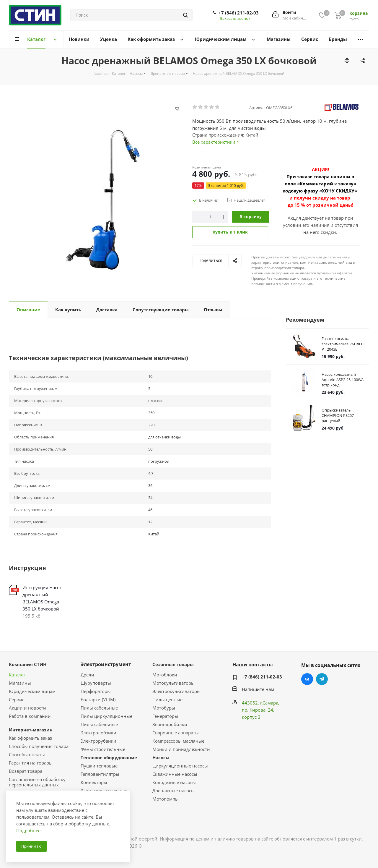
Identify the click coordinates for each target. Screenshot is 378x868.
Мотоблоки (165, 675)
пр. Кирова (254, 710)
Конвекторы (94, 782)
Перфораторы (96, 691)
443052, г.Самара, (261, 703)
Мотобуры (164, 708)
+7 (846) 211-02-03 (239, 13)
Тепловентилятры (100, 774)
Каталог (17, 675)
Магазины (20, 683)
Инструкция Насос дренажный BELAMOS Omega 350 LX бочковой (42, 598)
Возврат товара (26, 771)
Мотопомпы (166, 799)
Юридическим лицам (32, 691)
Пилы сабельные (99, 708)
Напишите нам (258, 689)
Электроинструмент (106, 664)
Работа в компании (30, 716)
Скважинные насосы (175, 774)
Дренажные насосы (173, 791)
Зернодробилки (170, 724)
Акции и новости (27, 708)
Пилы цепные (167, 699)
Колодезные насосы (174, 782)
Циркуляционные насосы (180, 766)
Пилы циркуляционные (106, 716)
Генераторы (165, 716)
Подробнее (28, 830)
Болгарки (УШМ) (98, 699)
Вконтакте (307, 679)
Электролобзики (98, 733)
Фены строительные (103, 749)
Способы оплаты (27, 754)
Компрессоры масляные (178, 741)
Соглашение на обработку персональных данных (37, 782)
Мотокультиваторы (173, 683)
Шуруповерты (96, 683)
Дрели (87, 675)
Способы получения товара (39, 746)
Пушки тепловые (99, 766)
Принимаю (31, 846)
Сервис (17, 699)
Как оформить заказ (30, 738)
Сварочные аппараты (176, 733)
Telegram (322, 679)
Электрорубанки (98, 741)
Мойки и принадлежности (181, 749)
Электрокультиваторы (176, 691)
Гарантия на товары (31, 763)
